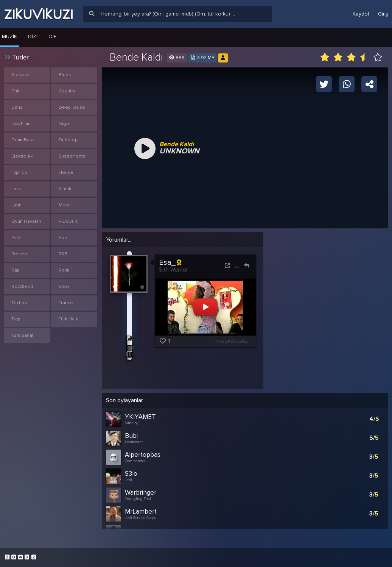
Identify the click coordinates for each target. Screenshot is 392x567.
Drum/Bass (23, 140)
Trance (66, 303)
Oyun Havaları (26, 221)
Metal (65, 205)
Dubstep (68, 140)
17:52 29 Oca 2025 (232, 341)
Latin (16, 205)
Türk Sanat (23, 335)
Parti (16, 238)
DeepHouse (72, 107)
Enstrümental (73, 156)
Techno (19, 303)
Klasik (65, 189)
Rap (15, 270)
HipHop (19, 173)
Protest (19, 254)
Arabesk (20, 75)
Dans (17, 107)
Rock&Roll (22, 287)
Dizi (33, 37)
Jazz (16, 189)
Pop (63, 238)
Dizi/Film (20, 124)
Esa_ (170, 262)
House (66, 173)
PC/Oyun (68, 221)
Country (67, 91)
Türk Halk (68, 319)
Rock (64, 270)
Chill (16, 91)
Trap (16, 319)
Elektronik (22, 156)
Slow (64, 287)
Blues (65, 75)
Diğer (65, 124)
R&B (63, 254)
